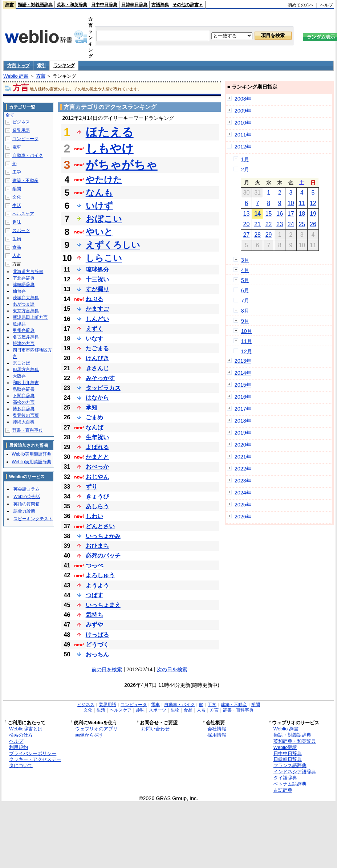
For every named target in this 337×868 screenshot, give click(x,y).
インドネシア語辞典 (295, 772)
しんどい (97, 319)
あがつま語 (24, 304)
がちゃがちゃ (122, 165)
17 (291, 214)
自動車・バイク (28, 155)
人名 (17, 256)
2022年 (243, 469)
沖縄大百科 (24, 422)
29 (269, 235)
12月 (247, 351)
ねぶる (94, 299)
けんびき (97, 358)
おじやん (97, 477)
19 (313, 214)
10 (291, 203)
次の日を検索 (172, 669)
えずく (94, 329)
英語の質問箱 (27, 504)
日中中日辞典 (104, 5)
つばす (94, 595)
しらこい (104, 258)
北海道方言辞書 (28, 272)
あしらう (97, 506)
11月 (247, 341)
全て (10, 115)
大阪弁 (19, 376)
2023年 (243, 481)
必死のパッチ (103, 556)
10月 (247, 331)
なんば (94, 427)
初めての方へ (301, 5)
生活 (17, 205)
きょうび (97, 496)
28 (257, 235)
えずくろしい (113, 245)
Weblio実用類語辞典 (31, 454)
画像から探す (89, 735)
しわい (94, 516)
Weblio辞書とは (26, 729)
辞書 (9, 5)
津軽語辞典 (24, 285)
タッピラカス (103, 388)
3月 (245, 260)
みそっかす (100, 378)
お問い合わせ (155, 729)
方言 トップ (18, 66)
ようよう (97, 585)
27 (247, 235)
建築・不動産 (25, 180)
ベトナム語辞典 (290, 784)
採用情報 (217, 735)
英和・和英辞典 (72, 5)
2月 (245, 170)
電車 (17, 147)
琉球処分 (97, 270)
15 (269, 214)
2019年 (243, 433)
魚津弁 (19, 324)
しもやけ (110, 148)
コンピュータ (25, 139)
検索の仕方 (21, 735)
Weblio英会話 (27, 497)
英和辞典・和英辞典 (295, 741)
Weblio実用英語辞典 (31, 462)
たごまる (97, 348)
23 (280, 224)
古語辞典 (160, 5)
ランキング (64, 66)
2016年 (243, 397)
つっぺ (94, 565)
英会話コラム (27, 489)
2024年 (243, 493)
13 (247, 214)
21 (257, 224)
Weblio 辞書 (16, 76)
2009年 (243, 111)
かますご (97, 309)
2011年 (243, 135)
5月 (245, 280)
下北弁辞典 (24, 278)
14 (257, 214)
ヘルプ (326, 5)
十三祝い (97, 279)
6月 (245, 290)
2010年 (243, 123)
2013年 (243, 361)
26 (313, 224)
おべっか (97, 467)
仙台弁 (19, 291)
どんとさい (100, 526)
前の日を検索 (107, 669)
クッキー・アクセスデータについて (35, 762)
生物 (17, 239)
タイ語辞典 (285, 778)
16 (280, 214)
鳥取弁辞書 (24, 389)
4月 (245, 270)
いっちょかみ (103, 536)
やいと (99, 232)
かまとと (97, 457)
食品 (17, 247)
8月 (245, 311)
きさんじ (97, 368)
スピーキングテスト (33, 519)
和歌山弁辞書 (26, 383)
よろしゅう (100, 575)
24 (291, 224)
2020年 (243, 445)
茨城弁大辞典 (26, 298)
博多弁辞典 (24, 409)
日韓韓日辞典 (134, 5)
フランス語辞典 (290, 765)
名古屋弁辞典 (26, 337)
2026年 (243, 517)
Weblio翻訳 (285, 747)
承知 (92, 407)
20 (247, 224)
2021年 (243, 457)
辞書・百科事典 (28, 430)
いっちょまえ (103, 605)
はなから (97, 398)
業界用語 (21, 130)
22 (269, 224)
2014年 (243, 373)
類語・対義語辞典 (35, 5)
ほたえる (110, 132)
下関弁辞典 (24, 396)
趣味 (17, 222)
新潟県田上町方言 (30, 317)
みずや (94, 625)
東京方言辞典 (26, 311)
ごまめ (94, 417)
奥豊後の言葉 (26, 415)
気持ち (94, 615)
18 (302, 214)
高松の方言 (24, 402)
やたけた (104, 180)
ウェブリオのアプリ (96, 729)
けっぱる (97, 635)
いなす (94, 339)
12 (313, 203)
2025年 (243, 505)
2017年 (243, 409)
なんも (99, 193)
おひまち (97, 546)
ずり (92, 487)
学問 (17, 189)
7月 (245, 301)
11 (302, 203)
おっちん (97, 654)
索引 (41, 66)
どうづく (97, 645)
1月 (245, 159)
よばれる (97, 447)
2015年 (243, 385)
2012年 (243, 147)
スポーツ (21, 231)
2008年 (243, 99)
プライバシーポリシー (33, 753)
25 (302, 224)
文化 (17, 197)
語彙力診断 (24, 511)
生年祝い (97, 437)
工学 (17, 172)
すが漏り (97, 289)
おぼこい (104, 219)
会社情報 (217, 729)
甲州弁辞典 (24, 330)
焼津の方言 (24, 343)
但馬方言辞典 (26, 370)
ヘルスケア (23, 214)
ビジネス (21, 122)
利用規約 (19, 747)
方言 (41, 76)
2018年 (243, 421)
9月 (245, 321)
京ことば (21, 363)
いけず (99, 206)
